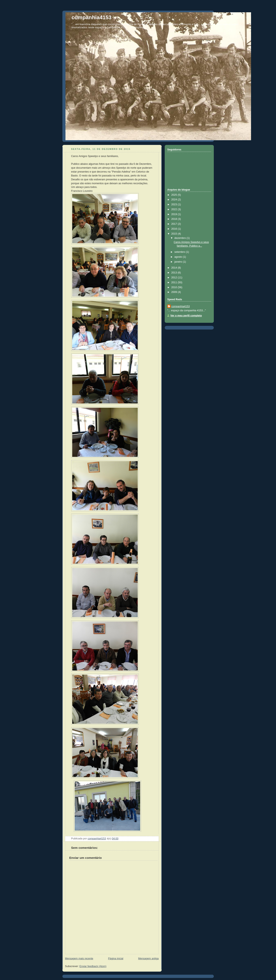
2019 (175, 214)
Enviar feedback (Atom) (93, 966)
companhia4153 (92, 17)
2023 (175, 204)
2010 (175, 287)
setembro (180, 252)
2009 (175, 292)
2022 (175, 209)
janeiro (179, 262)
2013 (175, 273)
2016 (175, 229)
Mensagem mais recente (79, 959)
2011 (175, 282)
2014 (175, 268)
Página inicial (116, 959)
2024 (175, 200)
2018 (175, 219)
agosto (179, 257)
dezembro (180, 238)
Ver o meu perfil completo (186, 316)
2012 (175, 278)
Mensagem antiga (148, 959)
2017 (175, 224)
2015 (175, 234)
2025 (175, 195)
